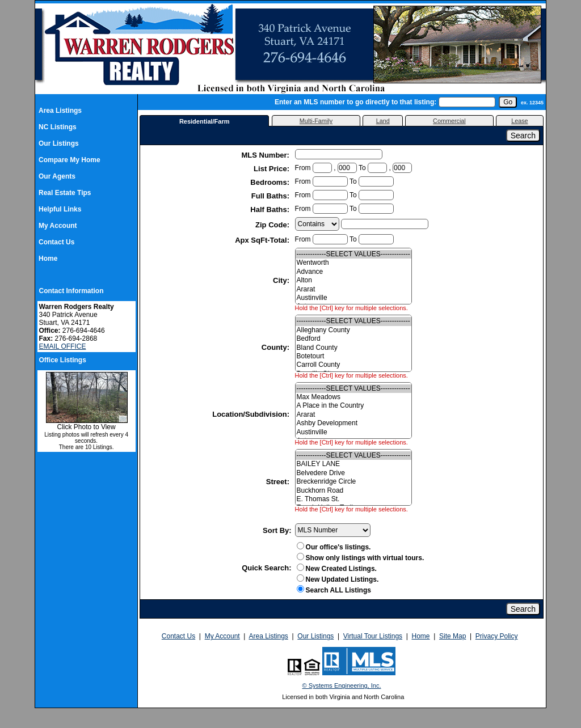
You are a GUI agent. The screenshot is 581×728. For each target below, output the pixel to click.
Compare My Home (70, 160)
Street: (279, 482)
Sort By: (277, 530)
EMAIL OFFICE (63, 346)
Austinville (353, 298)
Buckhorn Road (353, 491)
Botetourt (353, 356)
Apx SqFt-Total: (263, 240)
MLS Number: (266, 155)
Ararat (353, 289)
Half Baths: (271, 209)
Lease (519, 121)
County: (277, 347)
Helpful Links (60, 209)
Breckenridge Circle (353, 482)
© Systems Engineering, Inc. (342, 685)
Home (48, 259)
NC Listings (58, 127)
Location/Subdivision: (252, 414)
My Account (58, 226)
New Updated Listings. (338, 579)
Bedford (353, 339)
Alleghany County (353, 330)
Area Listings (60, 111)
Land (383, 121)
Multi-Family (316, 121)
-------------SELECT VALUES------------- (353, 254)
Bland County (353, 348)
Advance (353, 272)
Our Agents (57, 176)
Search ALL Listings (338, 590)
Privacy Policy (497, 636)
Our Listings (59, 143)
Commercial (449, 121)
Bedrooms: (271, 182)
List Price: (272, 169)
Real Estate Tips (65, 193)
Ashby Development (353, 423)
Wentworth (353, 263)
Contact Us (56, 242)
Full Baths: (271, 196)
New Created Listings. (337, 569)
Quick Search (265, 568)
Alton (353, 280)
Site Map (452, 636)
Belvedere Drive (353, 473)
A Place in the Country (353, 406)
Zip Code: (273, 225)
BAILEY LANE (353, 464)
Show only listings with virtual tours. (361, 558)
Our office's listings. (334, 547)
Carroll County (353, 365)
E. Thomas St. (353, 499)
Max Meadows (353, 397)
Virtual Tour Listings (373, 636)
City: (282, 280)
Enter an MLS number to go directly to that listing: (355, 102)
